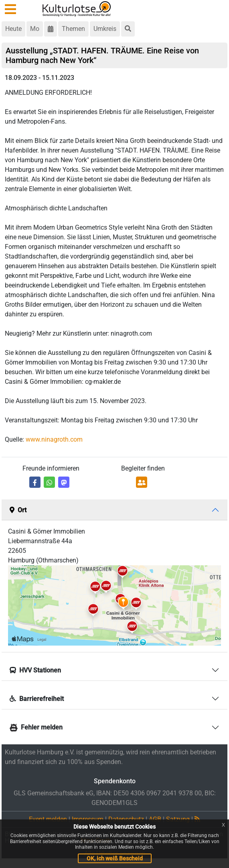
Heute (13, 29)
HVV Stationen (35, 670)
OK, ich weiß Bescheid (115, 858)
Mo (35, 29)
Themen (73, 29)
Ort (18, 510)
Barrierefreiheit (37, 699)
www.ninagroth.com (54, 439)
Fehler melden (36, 727)
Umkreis (105, 29)
